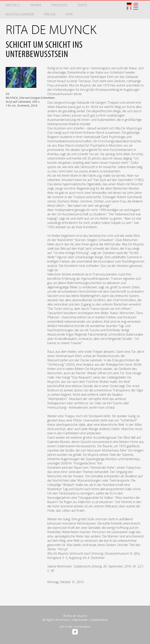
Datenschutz (99, 620)
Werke (36, 5)
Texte (83, 5)
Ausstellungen (20, 14)
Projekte (60, 5)
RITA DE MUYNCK (51, 29)
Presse (50, 14)
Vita (69, 14)
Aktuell (13, 5)
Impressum (80, 620)
